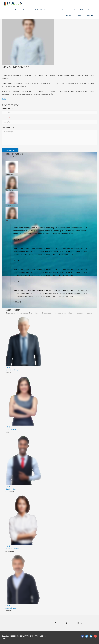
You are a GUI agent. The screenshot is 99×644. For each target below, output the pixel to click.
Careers (78, 16)
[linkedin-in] (91, 636)
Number (6, 118)
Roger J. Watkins (12, 370)
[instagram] (95, 636)
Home (18, 10)
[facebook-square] (83, 636)
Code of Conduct (41, 10)
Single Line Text (9, 108)
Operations (66, 10)
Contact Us (90, 16)
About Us (26, 10)
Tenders (91, 10)
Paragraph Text (9, 128)
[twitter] (87, 636)
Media (68, 16)
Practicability (79, 10)
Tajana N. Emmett (12, 549)
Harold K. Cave (11, 489)
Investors (53, 10)
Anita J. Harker (11, 429)
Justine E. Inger (11, 608)
